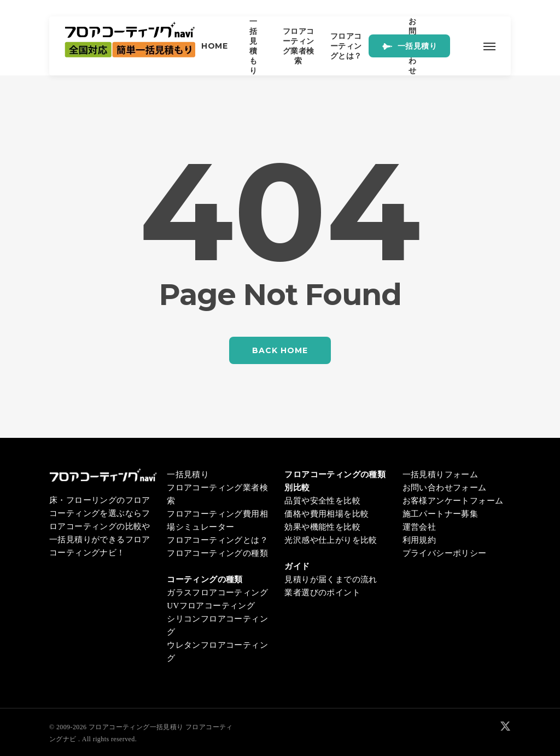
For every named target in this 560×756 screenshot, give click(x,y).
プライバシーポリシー (445, 553)
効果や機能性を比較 (322, 527)
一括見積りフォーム (441, 474)
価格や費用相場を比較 (326, 514)
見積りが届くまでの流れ (331, 579)
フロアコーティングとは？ (217, 540)
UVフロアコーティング (211, 606)
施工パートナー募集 (441, 514)
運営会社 (419, 527)
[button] (489, 46)
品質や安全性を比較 (322, 501)
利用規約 (419, 540)
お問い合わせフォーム (445, 488)
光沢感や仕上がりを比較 (331, 540)
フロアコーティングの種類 (217, 553)
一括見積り (188, 474)
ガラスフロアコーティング (217, 593)
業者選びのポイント (322, 593)
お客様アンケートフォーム (453, 501)
